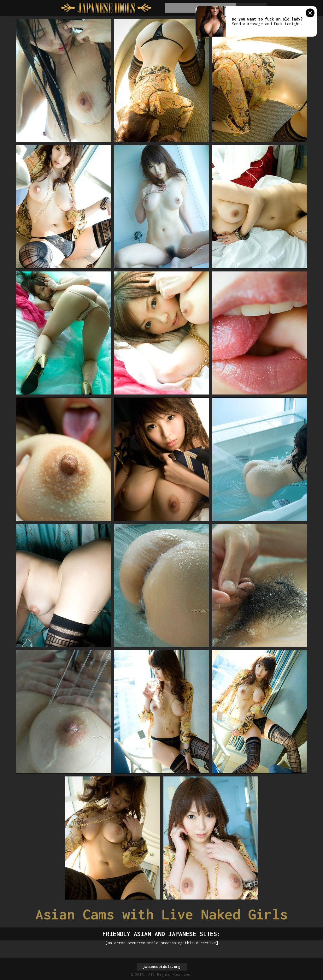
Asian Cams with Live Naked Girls (161, 914)
